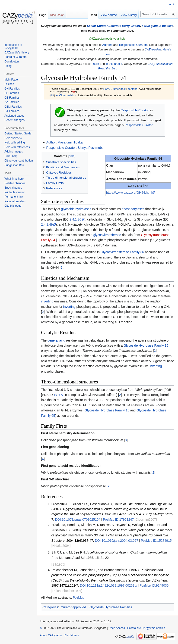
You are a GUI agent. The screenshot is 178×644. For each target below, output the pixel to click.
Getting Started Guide (18, 134)
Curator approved (73, 607)
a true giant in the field (158, 26)
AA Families (12, 102)
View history (129, 15)
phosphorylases (133, 209)
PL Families (12, 93)
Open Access (117, 628)
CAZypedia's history (17, 53)
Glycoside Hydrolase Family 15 (146, 345)
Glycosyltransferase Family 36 (122, 252)
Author (51, 142)
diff (52, 95)
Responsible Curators (133, 45)
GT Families (12, 111)
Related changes (15, 183)
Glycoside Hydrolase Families (111, 607)
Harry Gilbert (131, 26)
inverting (47, 301)
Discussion (57, 15)
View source (109, 15)
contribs (132, 89)
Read (93, 15)
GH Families (12, 89)
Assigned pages (14, 116)
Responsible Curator (135, 110)
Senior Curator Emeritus (104, 26)
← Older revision (66, 95)
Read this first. (108, 68)
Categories (50, 607)
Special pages (13, 188)
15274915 (156, 541)
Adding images (14, 152)
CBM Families (13, 107)
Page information (15, 201)
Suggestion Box (14, 165)
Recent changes (14, 120)
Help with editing (15, 143)
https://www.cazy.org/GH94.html (129, 193)
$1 (74, 92)
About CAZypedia (51, 635)
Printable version (15, 192)
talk (123, 89)
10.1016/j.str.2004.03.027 (116, 541)
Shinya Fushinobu (91, 148)
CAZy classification (160, 64)
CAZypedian (153, 49)
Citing (8, 66)
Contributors (12, 62)
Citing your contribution (19, 161)
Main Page (11, 80)
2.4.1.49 (47, 224)
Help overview (13, 138)
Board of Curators (15, 57)
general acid (56, 340)
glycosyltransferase (107, 235)
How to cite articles (146, 628)
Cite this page (13, 206)
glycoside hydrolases (76, 209)
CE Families (12, 98)
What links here (14, 179)
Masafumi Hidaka (70, 142)
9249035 (154, 585)
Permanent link (14, 197)
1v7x (57, 395)
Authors (107, 45)
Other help (11, 156)
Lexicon (9, 84)
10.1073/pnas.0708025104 (78, 520)
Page (43, 15)
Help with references (17, 147)
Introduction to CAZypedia (13, 47)
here (96, 64)
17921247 (118, 520)
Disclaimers (72, 635)
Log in (171, 4)
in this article (114, 64)
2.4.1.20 (75, 219)
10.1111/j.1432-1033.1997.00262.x (108, 585)
